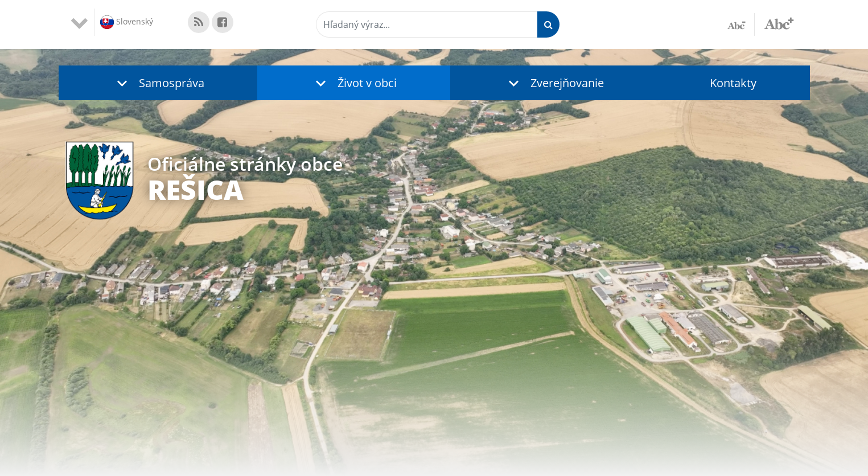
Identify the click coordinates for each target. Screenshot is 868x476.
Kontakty (733, 83)
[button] (158, 83)
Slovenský (127, 22)
